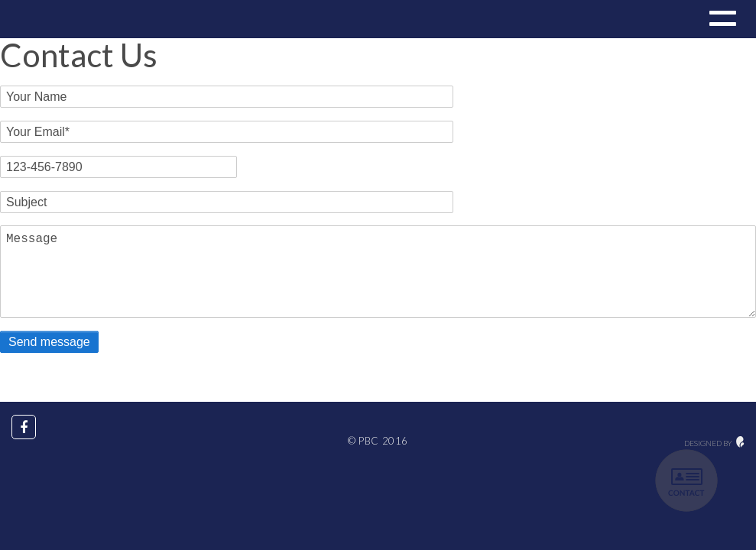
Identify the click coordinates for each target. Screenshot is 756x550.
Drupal (63, 19)
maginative (740, 442)
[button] (721, 21)
